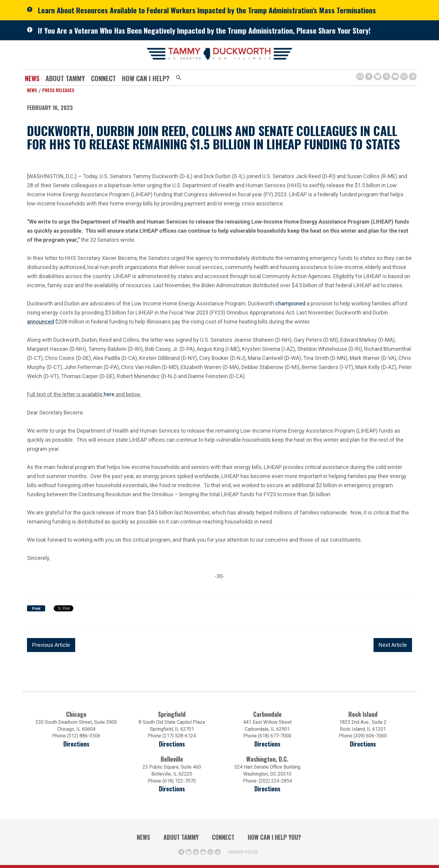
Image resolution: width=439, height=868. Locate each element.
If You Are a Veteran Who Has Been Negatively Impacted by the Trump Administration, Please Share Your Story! (204, 30)
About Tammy (65, 78)
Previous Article (51, 645)
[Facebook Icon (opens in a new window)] (369, 76)
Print (36, 609)
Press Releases (58, 90)
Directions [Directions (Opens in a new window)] (172, 789)
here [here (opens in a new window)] (109, 394)
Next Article (393, 645)
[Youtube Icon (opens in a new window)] (395, 76)
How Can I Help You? (274, 837)
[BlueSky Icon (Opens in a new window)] (378, 76)
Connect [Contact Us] (103, 78)
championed (290, 303)
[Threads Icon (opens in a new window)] (413, 76)
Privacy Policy (243, 852)
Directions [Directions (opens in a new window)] (76, 744)
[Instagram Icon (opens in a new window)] (404, 76)
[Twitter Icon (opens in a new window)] (386, 76)
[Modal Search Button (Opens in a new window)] (178, 78)
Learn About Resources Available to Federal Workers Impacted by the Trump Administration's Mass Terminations (207, 10)
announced (40, 322)
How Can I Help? (146, 78)
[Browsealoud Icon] (360, 76)
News (32, 78)
